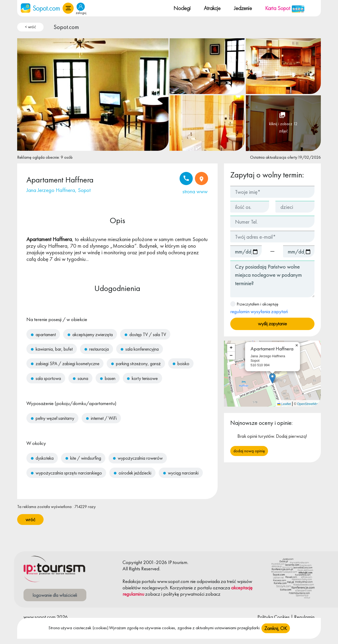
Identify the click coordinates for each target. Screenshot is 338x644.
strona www (195, 191)
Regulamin (304, 617)
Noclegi (182, 8)
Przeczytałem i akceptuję (259, 308)
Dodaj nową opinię (249, 451)
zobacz (153, 594)
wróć (30, 520)
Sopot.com (66, 27)
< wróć (30, 27)
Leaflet (284, 404)
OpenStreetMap (308, 404)
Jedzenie (243, 8)
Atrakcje (212, 8)
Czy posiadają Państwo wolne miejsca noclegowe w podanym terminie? (272, 279)
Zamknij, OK (276, 633)
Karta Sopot (285, 8)
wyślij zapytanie (272, 324)
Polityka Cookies (274, 617)
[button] (68, 8)
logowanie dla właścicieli (55, 595)
